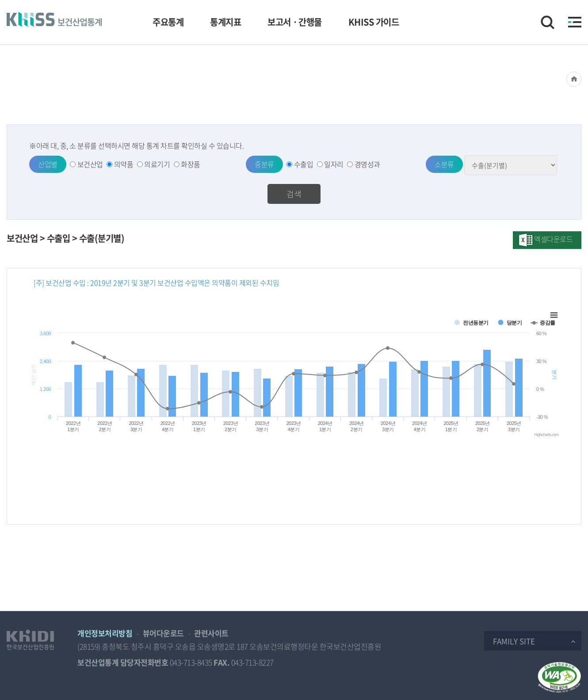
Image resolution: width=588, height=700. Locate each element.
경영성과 (367, 164)
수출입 (304, 164)
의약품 (124, 164)
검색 (294, 194)
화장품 (191, 164)
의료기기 (157, 164)
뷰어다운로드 (163, 633)
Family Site (514, 641)
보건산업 (90, 164)
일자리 (334, 164)
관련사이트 (211, 633)
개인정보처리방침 (105, 633)
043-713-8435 (191, 662)
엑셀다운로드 (553, 239)
